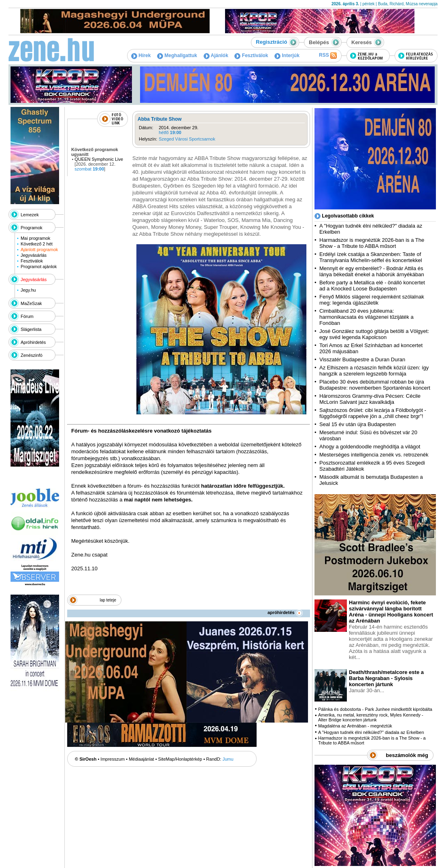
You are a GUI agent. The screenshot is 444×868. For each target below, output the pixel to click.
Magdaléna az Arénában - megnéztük (355, 726)
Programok (32, 228)
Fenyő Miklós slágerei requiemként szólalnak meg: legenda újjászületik (372, 300)
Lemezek (30, 215)
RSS (328, 55)
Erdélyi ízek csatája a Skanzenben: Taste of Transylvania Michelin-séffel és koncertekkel (371, 257)
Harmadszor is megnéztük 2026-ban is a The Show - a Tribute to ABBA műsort (372, 243)
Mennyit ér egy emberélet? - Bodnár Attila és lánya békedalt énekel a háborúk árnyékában (372, 271)
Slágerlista (31, 329)
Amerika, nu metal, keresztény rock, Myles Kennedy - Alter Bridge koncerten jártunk (371, 717)
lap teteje (108, 600)
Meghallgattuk (177, 55)
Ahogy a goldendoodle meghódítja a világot (370, 447)
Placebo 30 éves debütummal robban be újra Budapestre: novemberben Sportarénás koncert (375, 385)
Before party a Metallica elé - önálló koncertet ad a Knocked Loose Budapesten (372, 286)
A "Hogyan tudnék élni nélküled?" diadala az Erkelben (371, 732)
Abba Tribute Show (160, 119)
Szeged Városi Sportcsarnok (187, 139)
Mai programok (35, 238)
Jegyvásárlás (34, 255)
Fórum (27, 316)
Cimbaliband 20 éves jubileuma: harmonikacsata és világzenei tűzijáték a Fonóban (366, 317)
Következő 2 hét (37, 244)
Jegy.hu (28, 290)
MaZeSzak (31, 303)
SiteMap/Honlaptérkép (180, 759)
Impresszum (113, 759)
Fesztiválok (251, 55)
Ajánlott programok (39, 250)
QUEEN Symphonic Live (99, 159)
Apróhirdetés (33, 342)
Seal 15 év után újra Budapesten (359, 424)
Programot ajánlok (39, 267)
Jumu (228, 759)
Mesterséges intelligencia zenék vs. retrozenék (374, 455)
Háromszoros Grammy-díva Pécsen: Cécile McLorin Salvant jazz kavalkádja (370, 399)
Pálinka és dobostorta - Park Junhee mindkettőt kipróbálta (375, 709)
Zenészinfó (32, 355)
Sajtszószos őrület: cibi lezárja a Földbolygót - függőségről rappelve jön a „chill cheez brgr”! (373, 413)
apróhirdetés (285, 612)
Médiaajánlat (141, 759)
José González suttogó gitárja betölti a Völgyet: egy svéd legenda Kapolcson (374, 334)
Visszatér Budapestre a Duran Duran (362, 359)
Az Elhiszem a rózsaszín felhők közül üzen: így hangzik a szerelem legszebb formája (374, 371)
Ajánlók (216, 55)
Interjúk (287, 55)
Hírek (141, 55)
